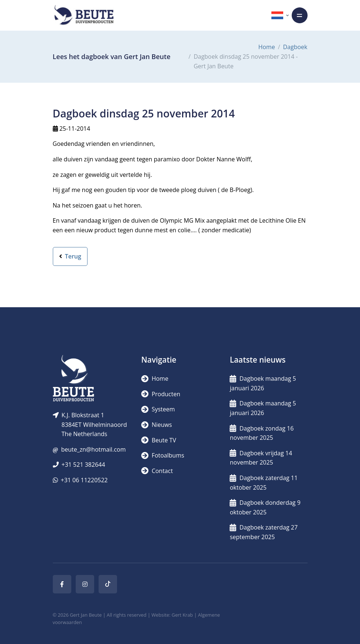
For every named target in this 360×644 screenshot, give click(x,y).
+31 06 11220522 (84, 480)
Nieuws (156, 425)
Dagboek (295, 47)
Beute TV (158, 440)
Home (266, 47)
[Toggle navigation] (300, 15)
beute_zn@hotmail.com (93, 449)
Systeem (158, 409)
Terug (70, 256)
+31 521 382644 (83, 465)
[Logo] (84, 15)
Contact (157, 471)
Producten (161, 394)
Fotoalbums (162, 455)
